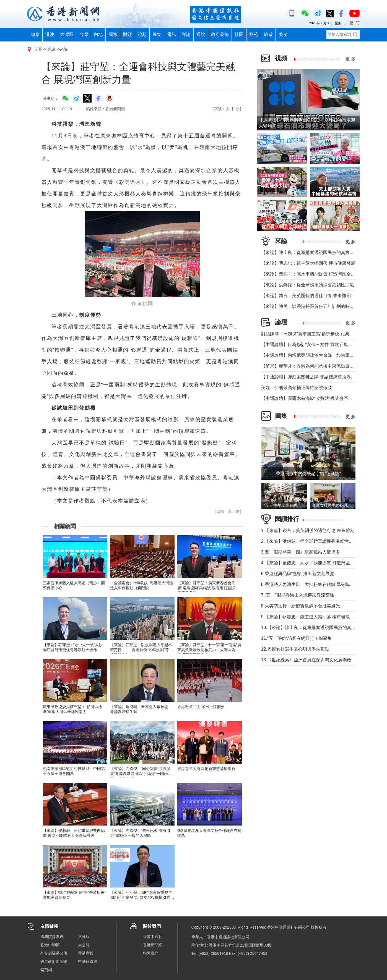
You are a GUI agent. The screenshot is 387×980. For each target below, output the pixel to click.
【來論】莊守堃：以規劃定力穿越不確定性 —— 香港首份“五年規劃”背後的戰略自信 (141, 650)
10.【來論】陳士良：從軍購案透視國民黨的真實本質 (313, 627)
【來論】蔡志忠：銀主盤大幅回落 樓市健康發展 (308, 263)
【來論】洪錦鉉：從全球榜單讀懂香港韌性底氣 (308, 285)
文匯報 (84, 937)
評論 (186, 34)
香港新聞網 (153, 945)
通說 (201, 34)
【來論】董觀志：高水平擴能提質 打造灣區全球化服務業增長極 (324, 274)
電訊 (172, 34)
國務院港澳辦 (52, 937)
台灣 (84, 34)
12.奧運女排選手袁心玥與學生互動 (295, 649)
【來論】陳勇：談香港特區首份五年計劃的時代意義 (312, 306)
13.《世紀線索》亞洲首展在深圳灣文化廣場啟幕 (308, 660)
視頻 (142, 34)
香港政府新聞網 (54, 961)
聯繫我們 (151, 953)
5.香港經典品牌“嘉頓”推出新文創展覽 (298, 574)
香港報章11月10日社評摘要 (201, 707)
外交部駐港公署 (54, 953)
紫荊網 (46, 970)
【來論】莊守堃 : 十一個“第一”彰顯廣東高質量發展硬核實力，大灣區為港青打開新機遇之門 (209, 650)
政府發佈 (220, 34)
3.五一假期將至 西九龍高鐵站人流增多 (301, 552)
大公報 (84, 945)
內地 (98, 34)
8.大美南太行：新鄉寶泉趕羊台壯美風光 (303, 606)
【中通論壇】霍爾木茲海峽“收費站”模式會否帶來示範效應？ (320, 398)
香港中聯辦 (50, 945)
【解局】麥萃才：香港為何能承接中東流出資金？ (310, 366)
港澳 (50, 34)
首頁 (38, 49)
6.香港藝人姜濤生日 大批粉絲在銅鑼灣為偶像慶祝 (312, 584)
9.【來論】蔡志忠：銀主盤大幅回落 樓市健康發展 (310, 617)
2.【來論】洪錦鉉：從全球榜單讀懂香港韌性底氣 (309, 541)
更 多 (350, 59)
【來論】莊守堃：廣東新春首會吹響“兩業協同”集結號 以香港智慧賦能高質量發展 (208, 588)
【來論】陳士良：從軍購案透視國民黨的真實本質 (310, 252)
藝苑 (254, 34)
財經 (128, 34)
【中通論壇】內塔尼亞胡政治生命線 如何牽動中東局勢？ (319, 355)
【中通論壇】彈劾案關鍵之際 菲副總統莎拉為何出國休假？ (319, 377)
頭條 (35, 34)
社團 (239, 34)
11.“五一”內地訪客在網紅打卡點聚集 (297, 638)
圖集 (157, 34)
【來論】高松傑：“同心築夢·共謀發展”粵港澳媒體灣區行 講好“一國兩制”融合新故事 (140, 774)
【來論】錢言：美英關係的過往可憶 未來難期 (306, 296)
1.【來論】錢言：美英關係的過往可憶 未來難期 (308, 530)
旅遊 (268, 34)
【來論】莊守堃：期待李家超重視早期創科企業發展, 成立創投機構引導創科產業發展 (142, 897)
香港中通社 (153, 937)
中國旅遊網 (88, 961)
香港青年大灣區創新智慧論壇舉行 (206, 769)
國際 (113, 34)
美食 (283, 34)
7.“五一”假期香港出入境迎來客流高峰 (298, 595)
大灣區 (67, 34)
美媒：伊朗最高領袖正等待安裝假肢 (297, 388)
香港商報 (86, 953)
